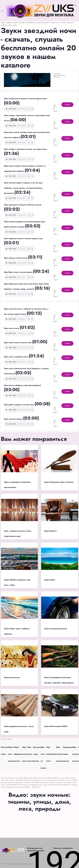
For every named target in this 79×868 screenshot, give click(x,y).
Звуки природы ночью (18, 754)
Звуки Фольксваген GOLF (56, 726)
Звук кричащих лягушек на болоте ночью (23, 205)
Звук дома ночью (30, 754)
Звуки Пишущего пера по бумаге (59, 482)
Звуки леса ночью (11, 754)
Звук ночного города (14, 419)
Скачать (67, 105)
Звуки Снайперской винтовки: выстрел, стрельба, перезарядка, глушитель (59, 683)
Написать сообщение (63, 848)
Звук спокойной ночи (51, 754)
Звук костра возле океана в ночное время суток (25, 99)
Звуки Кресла (50, 531)
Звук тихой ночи (25, 754)
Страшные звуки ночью (68, 754)
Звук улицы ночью (75, 754)
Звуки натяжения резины (56, 629)
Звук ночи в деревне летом (16, 357)
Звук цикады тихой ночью (16, 258)
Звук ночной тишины (59, 754)
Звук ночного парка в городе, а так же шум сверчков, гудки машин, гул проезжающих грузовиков (23, 188)
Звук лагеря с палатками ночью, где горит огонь (25, 149)
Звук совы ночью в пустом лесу (18, 343)
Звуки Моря (50, 580)
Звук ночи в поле (12, 328)
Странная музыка (12, 677)
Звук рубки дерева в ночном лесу (19, 405)
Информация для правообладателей (36, 849)
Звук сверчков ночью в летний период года (23, 238)
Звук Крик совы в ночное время (18, 272)
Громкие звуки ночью (37, 754)
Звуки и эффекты (7, 22)
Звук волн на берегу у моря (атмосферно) (22, 385)
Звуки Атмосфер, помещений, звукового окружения (32, 22)
